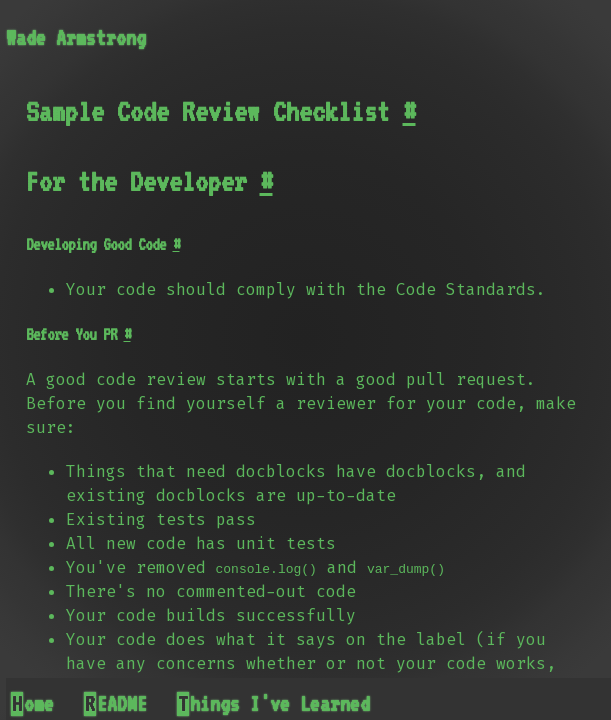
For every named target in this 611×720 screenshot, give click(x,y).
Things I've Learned (274, 704)
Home (33, 704)
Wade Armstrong (76, 38)
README (116, 704)
